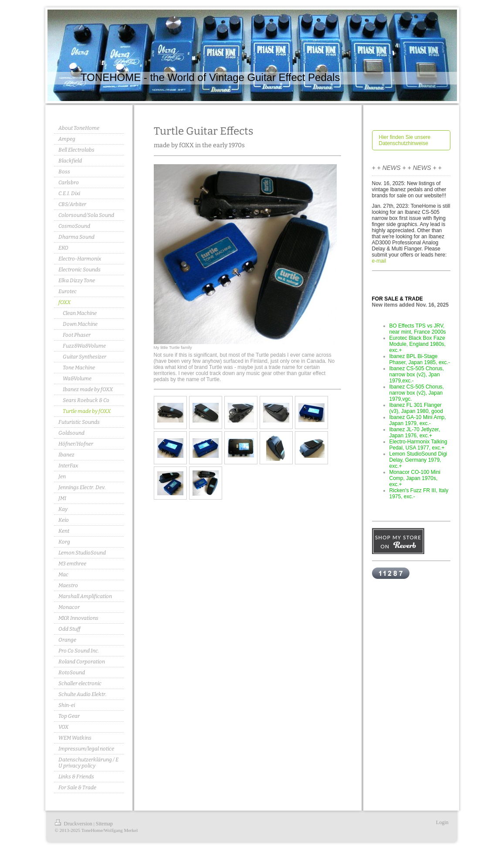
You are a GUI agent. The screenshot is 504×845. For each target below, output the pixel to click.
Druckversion (74, 824)
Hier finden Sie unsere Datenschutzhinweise (405, 140)
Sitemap (104, 824)
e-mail (379, 261)
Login (442, 822)
